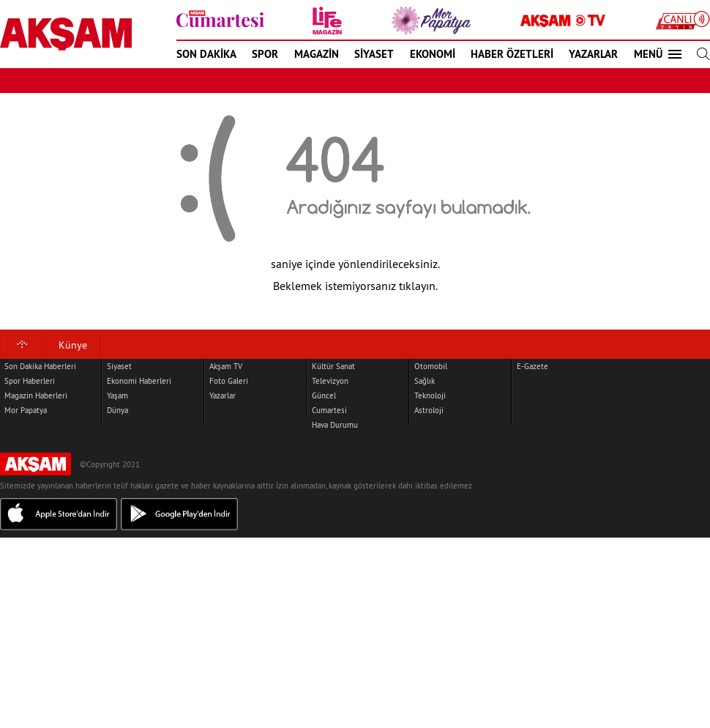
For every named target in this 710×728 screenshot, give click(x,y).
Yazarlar (223, 395)
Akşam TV (226, 366)
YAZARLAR (593, 54)
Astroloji (429, 410)
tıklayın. (418, 286)
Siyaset (119, 366)
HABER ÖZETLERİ (512, 54)
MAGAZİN (317, 54)
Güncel (324, 395)
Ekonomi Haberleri (139, 381)
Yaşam (117, 395)
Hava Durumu (335, 425)
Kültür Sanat (333, 366)
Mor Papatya (26, 410)
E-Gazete (532, 366)
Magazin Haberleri (36, 395)
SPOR (265, 54)
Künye (73, 345)
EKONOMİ (433, 54)
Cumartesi (329, 410)
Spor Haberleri (30, 381)
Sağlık (425, 381)
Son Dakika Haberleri (40, 366)
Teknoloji (430, 395)
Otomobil (431, 366)
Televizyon (330, 381)
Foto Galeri (229, 381)
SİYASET (374, 54)
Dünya (117, 410)
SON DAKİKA (206, 54)
